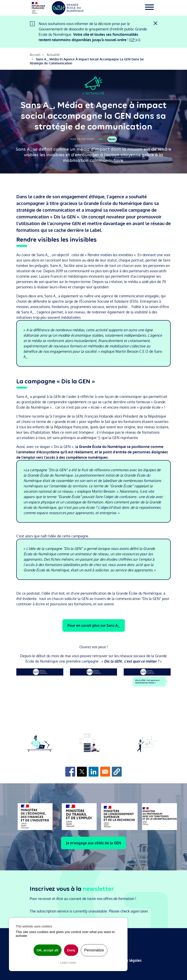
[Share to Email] (105, 772)
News (112, 139)
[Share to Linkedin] (93, 772)
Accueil (35, 55)
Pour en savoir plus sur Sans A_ (94, 625)
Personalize (94, 950)
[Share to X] (82, 772)
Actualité (53, 55)
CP (133, 40)
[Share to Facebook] (70, 772)
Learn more (68, 963)
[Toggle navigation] (149, 8)
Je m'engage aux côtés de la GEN (93, 843)
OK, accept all (48, 950)
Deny (71, 950)
